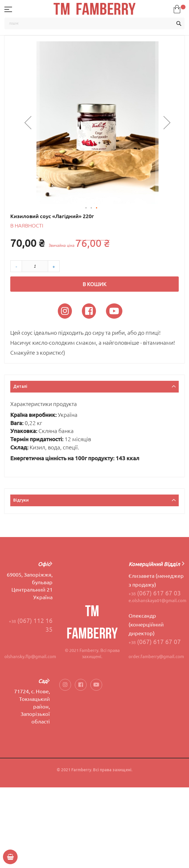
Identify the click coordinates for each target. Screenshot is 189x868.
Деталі (20, 386)
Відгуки (21, 500)
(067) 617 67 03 (155, 593)
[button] (28, 123)
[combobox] (95, 23)
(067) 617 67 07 (155, 642)
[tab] (95, 387)
